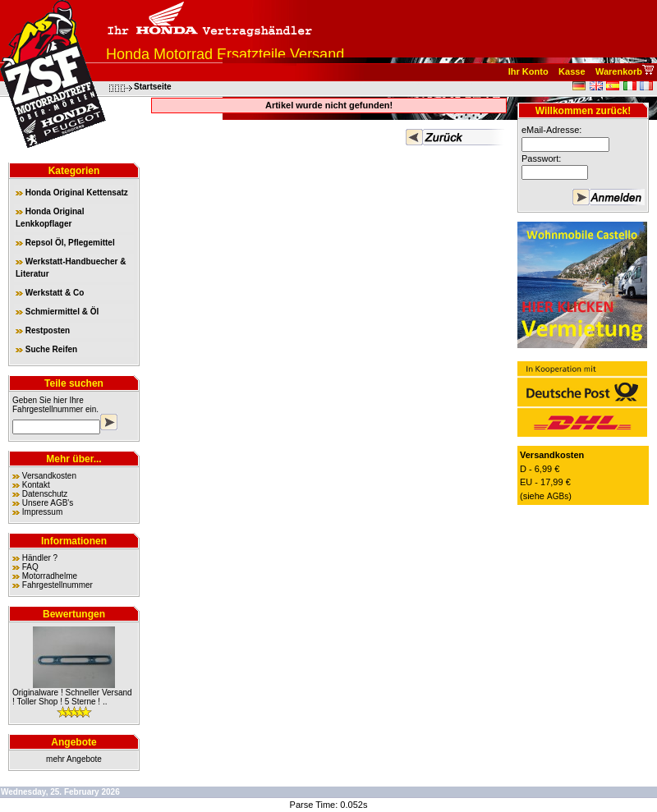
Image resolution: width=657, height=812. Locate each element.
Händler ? (40, 558)
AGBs (558, 496)
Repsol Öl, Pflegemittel (65, 243)
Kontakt (36, 485)
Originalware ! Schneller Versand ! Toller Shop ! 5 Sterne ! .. (72, 697)
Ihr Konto (528, 71)
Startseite (153, 87)
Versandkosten (49, 476)
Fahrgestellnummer (48, 409)
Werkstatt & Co (50, 293)
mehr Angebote (74, 759)
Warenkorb (619, 71)
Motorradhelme (50, 576)
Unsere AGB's (48, 503)
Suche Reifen (46, 349)
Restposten (43, 330)
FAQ (30, 567)
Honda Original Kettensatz (72, 193)
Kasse (572, 71)
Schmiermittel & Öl (57, 312)
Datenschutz (45, 494)
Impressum (42, 512)
